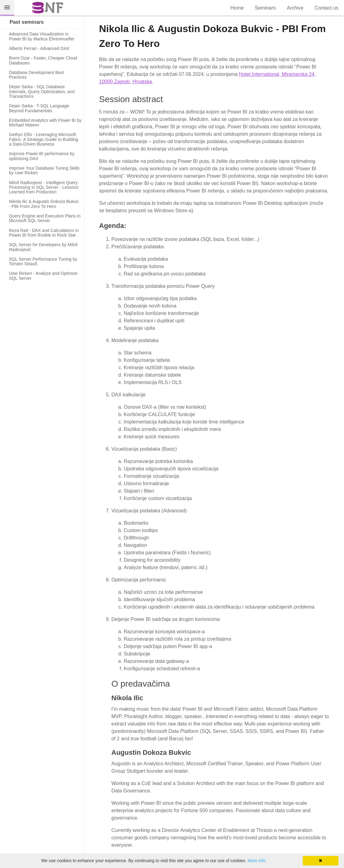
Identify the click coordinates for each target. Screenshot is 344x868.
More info (256, 861)
